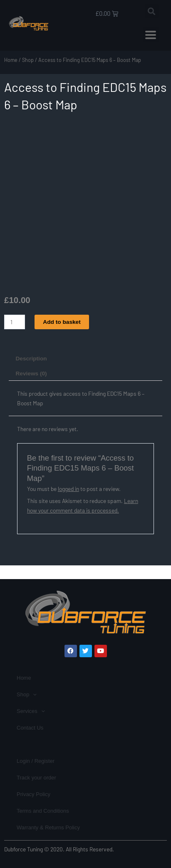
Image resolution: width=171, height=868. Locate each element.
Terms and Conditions (43, 811)
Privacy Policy (33, 794)
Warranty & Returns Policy (48, 827)
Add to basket (62, 322)
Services (31, 711)
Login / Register (36, 761)
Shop (28, 60)
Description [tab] (31, 359)
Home (11, 60)
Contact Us (30, 728)
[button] (152, 11)
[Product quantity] (15, 322)
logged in (68, 489)
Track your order (36, 778)
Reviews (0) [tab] (31, 374)
